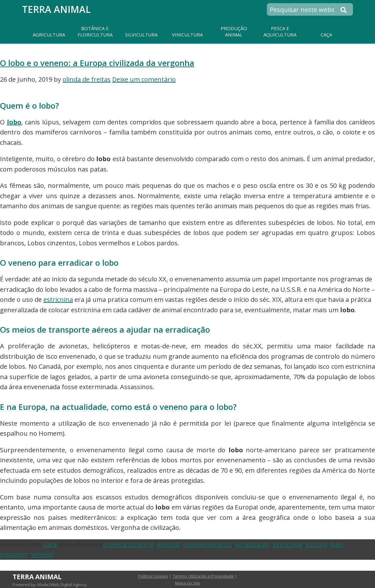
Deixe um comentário (144, 79)
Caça (50, 544)
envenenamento (208, 544)
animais (168, 544)
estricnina (58, 299)
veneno (42, 554)
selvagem (14, 554)
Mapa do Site (188, 583)
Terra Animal (56, 9)
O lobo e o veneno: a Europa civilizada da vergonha (97, 63)
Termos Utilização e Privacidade (203, 576)
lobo (14, 122)
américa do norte (128, 544)
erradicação (253, 544)
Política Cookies (153, 576)
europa (316, 544)
